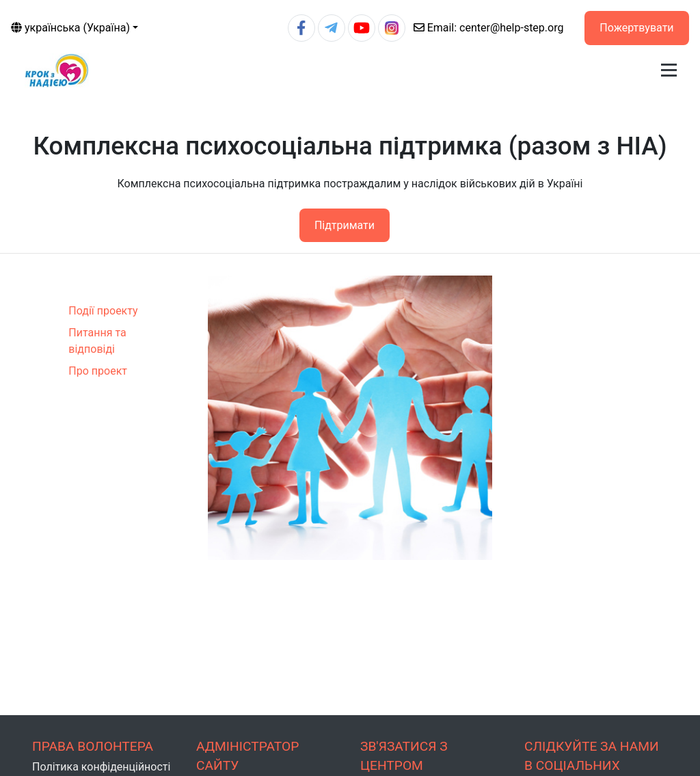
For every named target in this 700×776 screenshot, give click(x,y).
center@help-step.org (489, 28)
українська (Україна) (70, 28)
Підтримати (345, 225)
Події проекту (103, 311)
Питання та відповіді (97, 341)
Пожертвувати (636, 28)
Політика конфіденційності (101, 767)
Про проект (98, 371)
